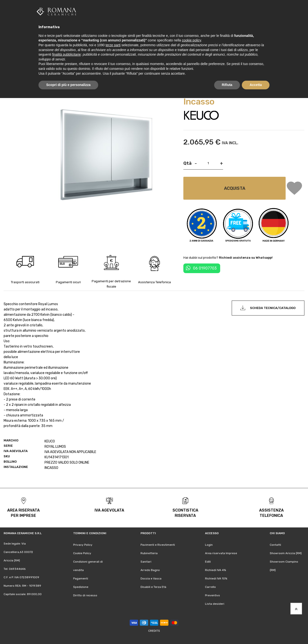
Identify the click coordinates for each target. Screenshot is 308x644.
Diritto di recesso (85, 595)
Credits (154, 631)
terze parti (113, 45)
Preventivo (212, 595)
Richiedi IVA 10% (216, 578)
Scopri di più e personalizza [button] (68, 85)
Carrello (210, 587)
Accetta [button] (256, 85)
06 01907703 (205, 268)
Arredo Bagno (150, 570)
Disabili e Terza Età (153, 587)
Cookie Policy (82, 553)
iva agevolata (109, 510)
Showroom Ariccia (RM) (286, 553)
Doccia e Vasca (151, 578)
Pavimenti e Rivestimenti (158, 545)
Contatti (275, 545)
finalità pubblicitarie (67, 54)
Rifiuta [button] (227, 85)
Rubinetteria (149, 553)
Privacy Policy (83, 545)
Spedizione (81, 587)
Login (209, 545)
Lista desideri (215, 604)
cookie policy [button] (191, 40)
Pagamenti (81, 578)
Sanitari (146, 561)
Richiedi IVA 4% (215, 570)
